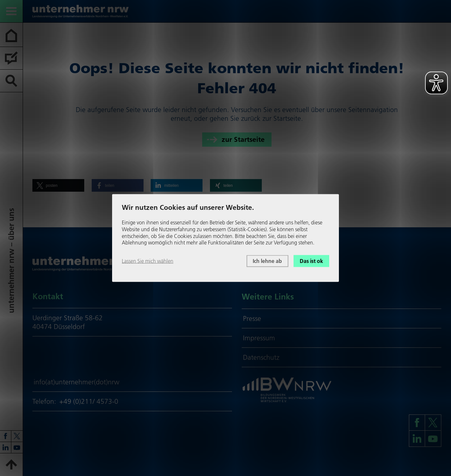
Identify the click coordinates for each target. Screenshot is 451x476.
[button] (58, 185)
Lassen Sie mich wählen (148, 261)
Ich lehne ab (267, 261)
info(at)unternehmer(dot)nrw (76, 382)
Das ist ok (311, 261)
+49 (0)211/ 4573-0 (89, 401)
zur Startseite (243, 139)
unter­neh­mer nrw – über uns (11, 261)
